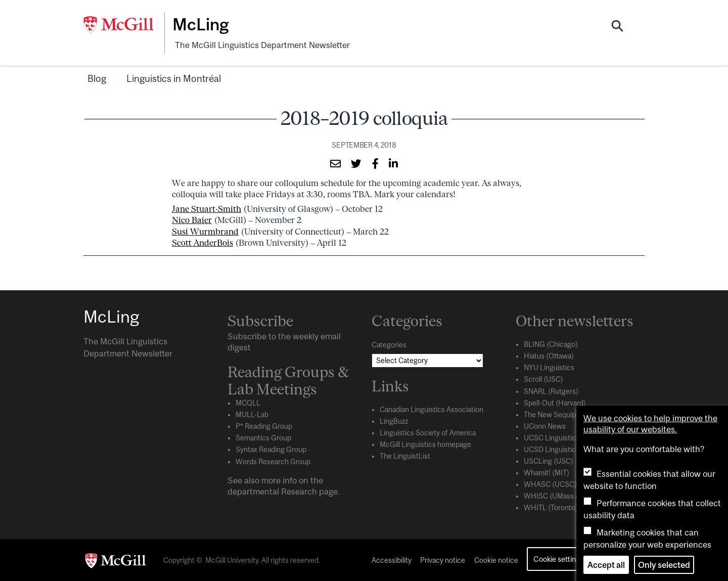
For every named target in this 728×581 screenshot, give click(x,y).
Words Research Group (273, 461)
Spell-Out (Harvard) (555, 402)
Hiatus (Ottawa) (549, 355)
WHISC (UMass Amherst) (564, 495)
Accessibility (392, 560)
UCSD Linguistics (552, 449)
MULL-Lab (252, 414)
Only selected (664, 565)
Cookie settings (558, 558)
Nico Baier (192, 219)
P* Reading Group (264, 426)
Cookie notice (496, 560)
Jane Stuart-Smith (207, 208)
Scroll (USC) (543, 379)
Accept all (606, 565)
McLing (202, 24)
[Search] (618, 27)
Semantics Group (263, 437)
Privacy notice (443, 560)
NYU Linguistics (549, 367)
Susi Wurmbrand (205, 231)
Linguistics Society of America (428, 432)
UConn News (545, 425)
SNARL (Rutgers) (551, 390)
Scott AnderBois (202, 242)
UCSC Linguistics (552, 437)
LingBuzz (394, 421)
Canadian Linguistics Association (431, 409)
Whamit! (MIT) (547, 472)
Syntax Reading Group (271, 449)
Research (299, 490)
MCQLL (248, 403)
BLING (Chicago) (551, 344)
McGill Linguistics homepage (425, 444)
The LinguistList (405, 456)
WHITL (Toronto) (551, 507)
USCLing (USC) (549, 460)
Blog (97, 78)
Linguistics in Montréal (174, 78)
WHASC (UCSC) (550, 483)
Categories (389, 344)
